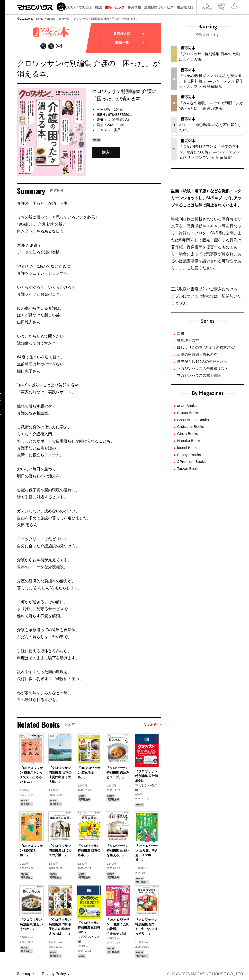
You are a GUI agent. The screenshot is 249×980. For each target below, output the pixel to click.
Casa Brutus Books (193, 420)
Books (51, 19)
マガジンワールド (41, 7)
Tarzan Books (188, 469)
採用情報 (134, 7)
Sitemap (24, 974)
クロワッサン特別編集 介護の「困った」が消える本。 (106, 19)
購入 (106, 153)
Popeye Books (189, 455)
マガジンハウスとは (77, 7)
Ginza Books (187, 434)
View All (153, 725)
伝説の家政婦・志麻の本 (197, 354)
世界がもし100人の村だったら (202, 361)
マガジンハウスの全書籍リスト (203, 368)
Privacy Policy (54, 974)
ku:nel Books (188, 448)
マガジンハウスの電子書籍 (199, 375)
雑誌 (98, 7)
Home (40, 19)
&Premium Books (191, 461)
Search (235, 4)
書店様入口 (185, 7)
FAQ (222, 4)
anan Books (187, 406)
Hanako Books (189, 441)
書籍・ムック (115, 7)
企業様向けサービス (159, 7)
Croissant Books (191, 427)
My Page (207, 4)
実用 (117, 130)
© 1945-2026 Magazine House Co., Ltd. (206, 974)
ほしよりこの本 (206, 347)
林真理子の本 (188, 340)
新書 (181, 334)
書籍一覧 (64, 19)
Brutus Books (188, 413)
